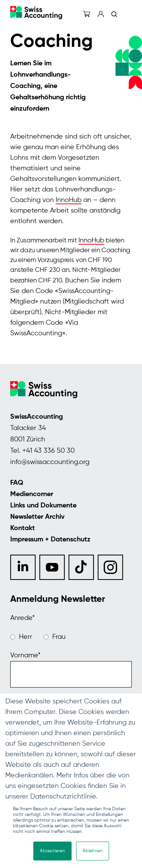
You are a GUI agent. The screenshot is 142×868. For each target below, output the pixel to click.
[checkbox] (71, 637)
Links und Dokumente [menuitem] (43, 506)
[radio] (21, 637)
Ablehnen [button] (93, 851)
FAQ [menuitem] (17, 483)
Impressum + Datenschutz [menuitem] (50, 540)
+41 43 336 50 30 (48, 451)
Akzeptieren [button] (52, 851)
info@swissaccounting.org (50, 462)
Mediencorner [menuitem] (32, 494)
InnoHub (69, 200)
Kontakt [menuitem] (23, 528)
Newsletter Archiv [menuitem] (37, 517)
